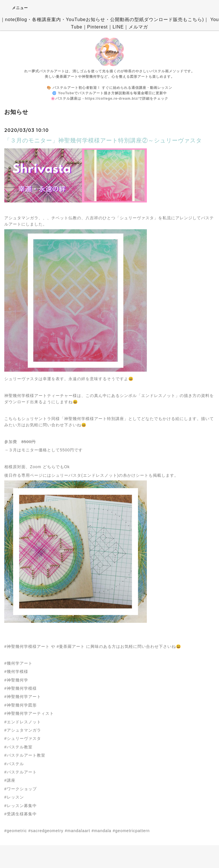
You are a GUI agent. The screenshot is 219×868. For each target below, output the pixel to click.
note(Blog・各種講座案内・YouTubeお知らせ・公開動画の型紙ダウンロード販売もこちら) (105, 20)
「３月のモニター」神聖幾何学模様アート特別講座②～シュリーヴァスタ (103, 140)
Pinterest (98, 27)
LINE (118, 27)
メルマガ (138, 27)
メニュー (16, 8)
